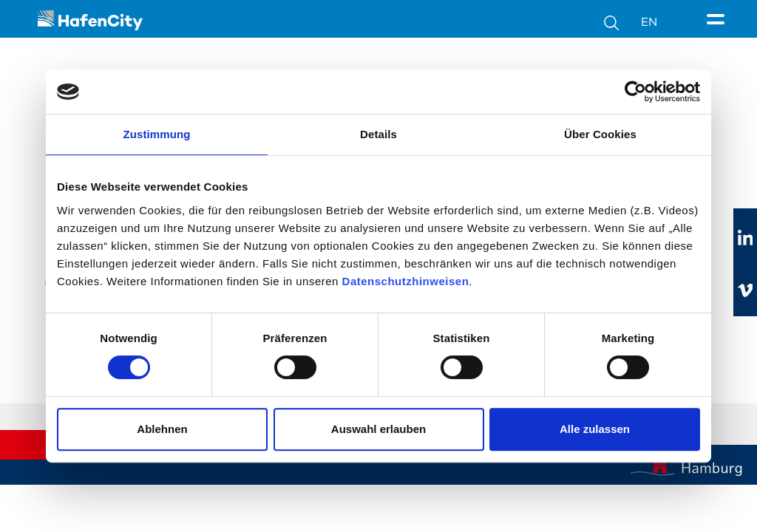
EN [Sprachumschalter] (649, 22)
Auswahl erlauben (378, 429)
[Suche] (622, 22)
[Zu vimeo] (745, 290)
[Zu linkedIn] (745, 239)
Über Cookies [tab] (600, 134)
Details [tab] (378, 134)
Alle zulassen (595, 429)
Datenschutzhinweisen (406, 281)
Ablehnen (162, 429)
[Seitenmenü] (718, 20)
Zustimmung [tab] (157, 134)
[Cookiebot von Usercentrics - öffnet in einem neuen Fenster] (635, 92)
